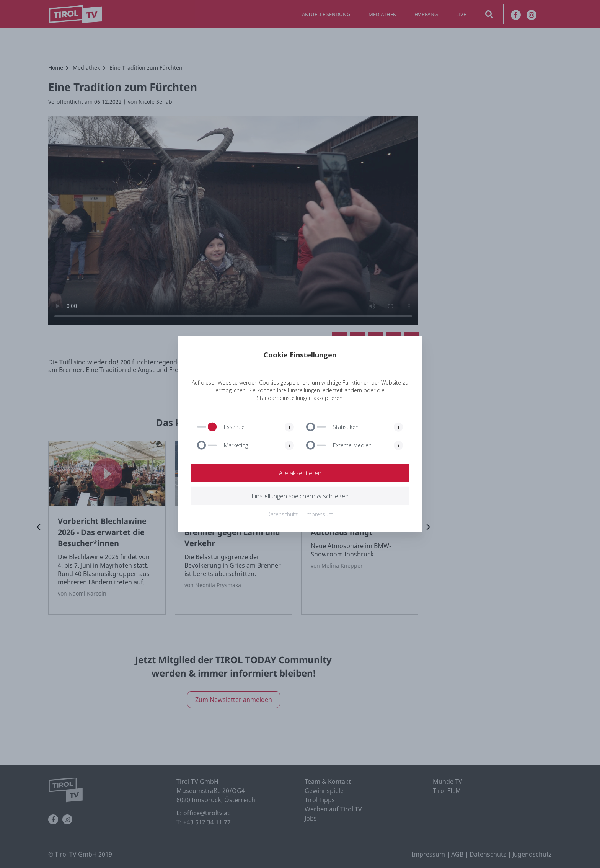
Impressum (319, 514)
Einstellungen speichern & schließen (300, 496)
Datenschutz (282, 514)
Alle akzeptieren (300, 473)
